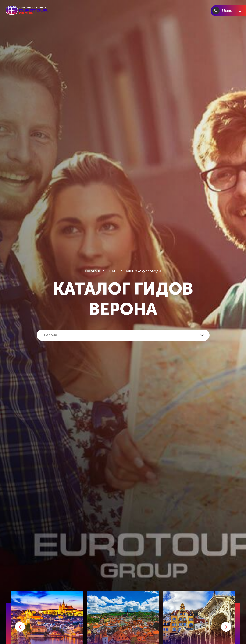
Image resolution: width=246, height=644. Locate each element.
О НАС (112, 271)
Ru (216, 11)
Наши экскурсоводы (143, 271)
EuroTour (93, 271)
